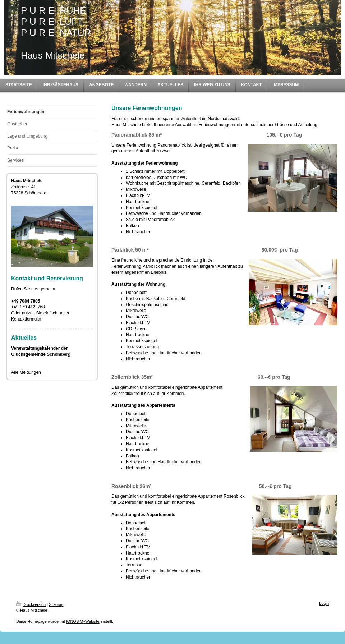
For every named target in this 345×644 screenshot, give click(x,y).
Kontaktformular (26, 319)
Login (324, 603)
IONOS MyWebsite (83, 621)
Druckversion (31, 604)
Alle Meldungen (26, 372)
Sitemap (56, 604)
